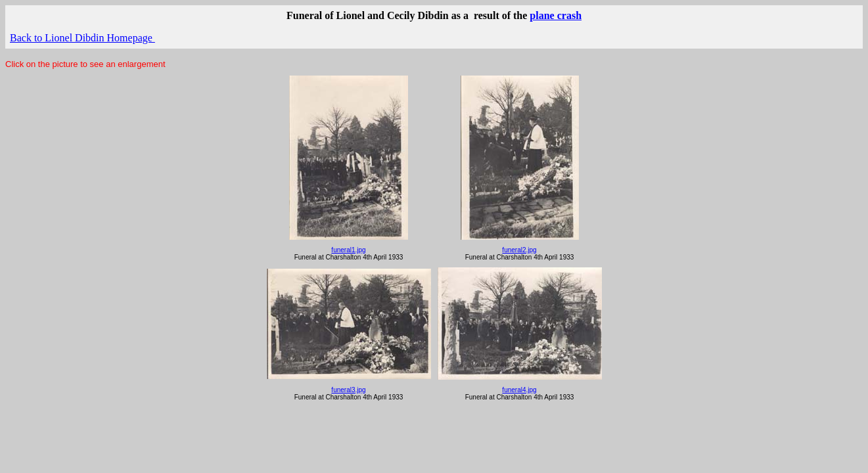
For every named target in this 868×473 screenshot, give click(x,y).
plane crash (556, 15)
